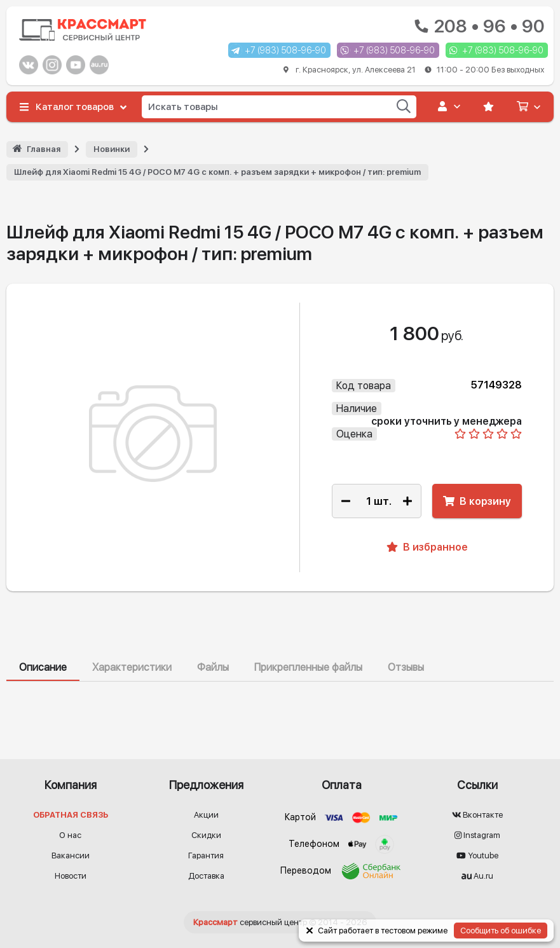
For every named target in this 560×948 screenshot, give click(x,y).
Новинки (112, 149)
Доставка (206, 876)
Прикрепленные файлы (308, 667)
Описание (43, 667)
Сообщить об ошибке (501, 931)
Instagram (477, 835)
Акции (206, 815)
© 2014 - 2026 (280, 922)
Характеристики (132, 667)
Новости (71, 876)
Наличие (357, 409)
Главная (44, 149)
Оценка (354, 434)
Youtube (477, 855)
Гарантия (206, 855)
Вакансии (71, 855)
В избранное (427, 547)
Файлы (213, 667)
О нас (70, 835)
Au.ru (477, 876)
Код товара (364, 386)
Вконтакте (478, 815)
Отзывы (406, 667)
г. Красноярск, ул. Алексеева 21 (414, 70)
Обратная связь (71, 815)
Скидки (206, 835)
